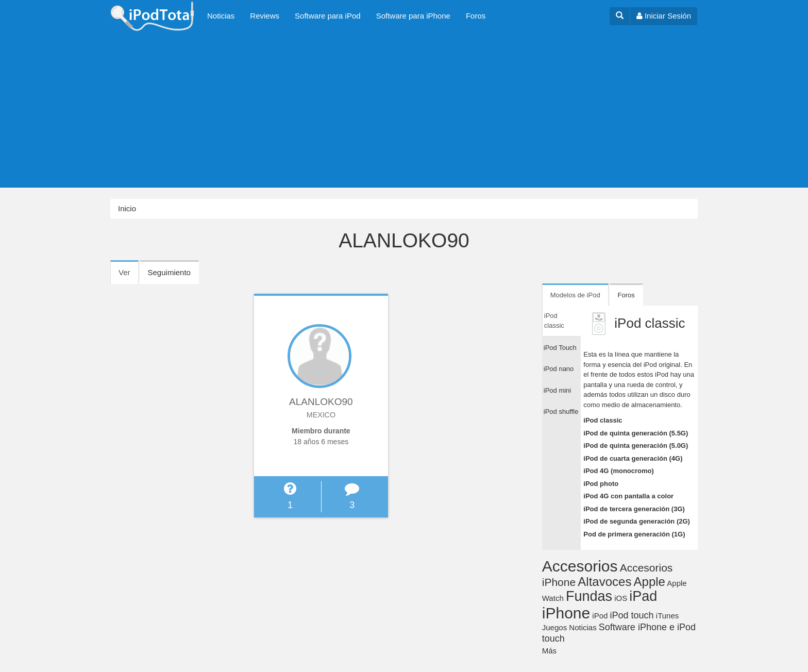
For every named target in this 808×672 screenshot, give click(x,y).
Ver (129, 276)
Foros (476, 16)
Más (549, 651)
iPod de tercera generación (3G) (634, 509)
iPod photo (601, 484)
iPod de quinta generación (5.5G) (636, 433)
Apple (650, 582)
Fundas (589, 596)
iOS (621, 598)
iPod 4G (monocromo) (619, 471)
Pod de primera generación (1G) (634, 534)
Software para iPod (328, 16)
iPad (643, 596)
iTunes (667, 616)
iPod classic (603, 420)
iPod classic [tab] (554, 321)
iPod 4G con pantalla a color (628, 496)
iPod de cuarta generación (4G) (633, 458)
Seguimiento (169, 272)
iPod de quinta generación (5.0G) (636, 446)
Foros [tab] (626, 295)
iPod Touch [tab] (560, 348)
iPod (600, 616)
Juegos (554, 627)
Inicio (127, 208)
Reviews (265, 16)
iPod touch (632, 615)
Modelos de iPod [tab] (575, 295)
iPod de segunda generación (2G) (637, 521)
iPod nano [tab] (559, 369)
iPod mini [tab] (557, 390)
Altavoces (604, 582)
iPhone (566, 613)
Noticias (221, 16)
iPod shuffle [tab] (561, 411)
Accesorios (580, 566)
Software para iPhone (413, 16)
